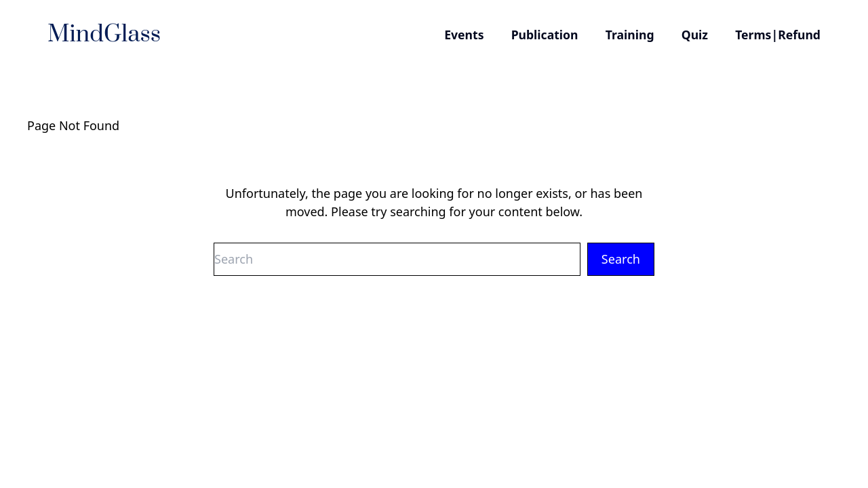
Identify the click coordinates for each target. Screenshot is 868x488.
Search (621, 259)
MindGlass (104, 35)
